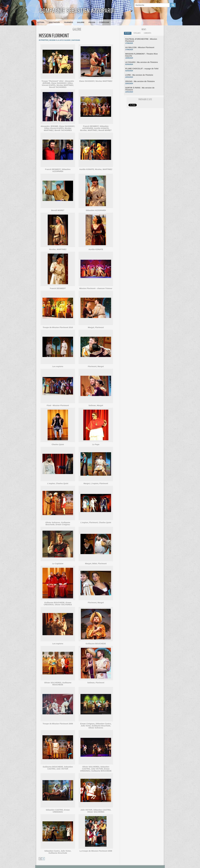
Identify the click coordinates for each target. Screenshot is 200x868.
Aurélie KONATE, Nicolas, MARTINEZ (96, 168)
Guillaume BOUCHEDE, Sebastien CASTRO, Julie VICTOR (58, 760)
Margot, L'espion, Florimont (96, 479)
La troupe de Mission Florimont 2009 (96, 843)
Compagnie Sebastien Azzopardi (77, 10)
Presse (92, 22)
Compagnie (104, 22)
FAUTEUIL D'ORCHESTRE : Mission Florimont (143, 40)
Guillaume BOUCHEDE (96, 639)
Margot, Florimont (96, 324)
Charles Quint (58, 441)
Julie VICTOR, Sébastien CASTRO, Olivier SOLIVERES (96, 803)
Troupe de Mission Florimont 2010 (58, 324)
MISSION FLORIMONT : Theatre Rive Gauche (143, 52)
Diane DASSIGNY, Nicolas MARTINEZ (96, 81)
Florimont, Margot (96, 363)
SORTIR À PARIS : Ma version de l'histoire (142, 83)
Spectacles (54, 22)
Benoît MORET (58, 207)
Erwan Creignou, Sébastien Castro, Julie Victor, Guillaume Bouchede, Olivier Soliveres (96, 719)
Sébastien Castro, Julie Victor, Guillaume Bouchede (58, 844)
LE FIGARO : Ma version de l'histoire (140, 58)
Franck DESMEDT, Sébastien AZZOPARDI (58, 168)
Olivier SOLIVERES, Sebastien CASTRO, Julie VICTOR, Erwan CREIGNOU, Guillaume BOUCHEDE (96, 761)
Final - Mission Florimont (58, 402)
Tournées (68, 22)
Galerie (81, 22)
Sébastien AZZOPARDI (96, 207)
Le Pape (96, 441)
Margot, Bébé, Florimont (96, 559)
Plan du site (106, 866)
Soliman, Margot (96, 402)
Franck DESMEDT (58, 285)
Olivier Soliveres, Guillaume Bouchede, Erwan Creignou (58, 519)
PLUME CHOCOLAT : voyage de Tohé (140, 65)
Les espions (58, 363)
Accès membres (96, 866)
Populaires (140, 34)
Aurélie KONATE (96, 246)
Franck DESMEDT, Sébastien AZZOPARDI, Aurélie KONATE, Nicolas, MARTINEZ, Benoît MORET (96, 128)
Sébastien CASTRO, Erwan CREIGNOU (58, 802)
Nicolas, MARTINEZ (58, 246)
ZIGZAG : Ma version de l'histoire (138, 77)
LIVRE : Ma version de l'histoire (138, 71)
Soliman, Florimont (96, 678)
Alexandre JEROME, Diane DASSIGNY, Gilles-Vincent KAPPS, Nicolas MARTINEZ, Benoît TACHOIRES (58, 128)
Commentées (152, 34)
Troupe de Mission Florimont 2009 (58, 717)
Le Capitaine (58, 559)
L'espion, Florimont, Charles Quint (96, 518)
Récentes (129, 34)
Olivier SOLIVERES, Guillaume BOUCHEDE (58, 678)
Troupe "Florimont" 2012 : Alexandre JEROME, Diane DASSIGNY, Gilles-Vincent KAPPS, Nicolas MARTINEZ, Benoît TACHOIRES (58, 84)
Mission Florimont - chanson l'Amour (96, 285)
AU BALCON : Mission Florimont (138, 46)
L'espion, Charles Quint (58, 479)
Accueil (41, 22)
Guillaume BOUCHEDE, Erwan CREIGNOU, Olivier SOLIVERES (58, 599)
